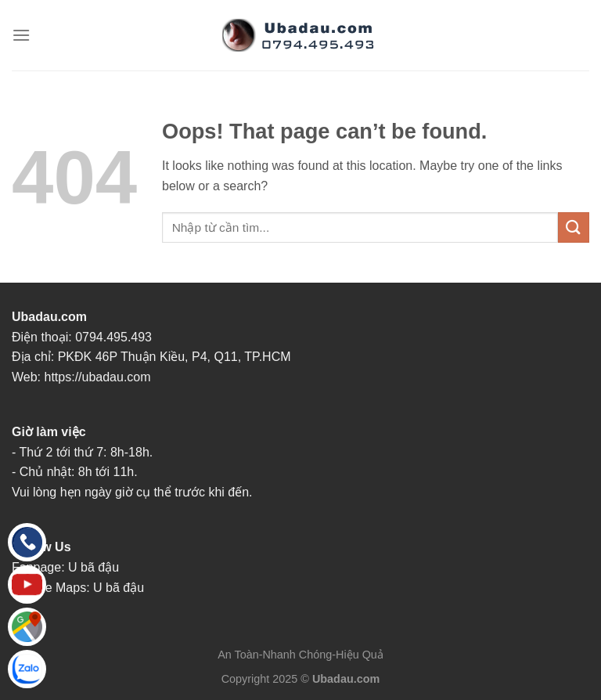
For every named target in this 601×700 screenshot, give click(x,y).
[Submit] (574, 227)
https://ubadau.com (98, 377)
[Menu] (21, 35)
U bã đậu (94, 567)
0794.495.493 (113, 337)
